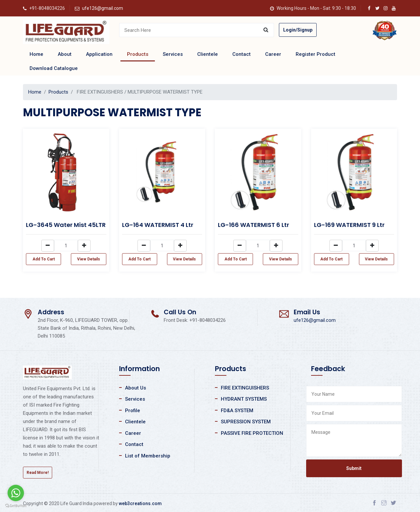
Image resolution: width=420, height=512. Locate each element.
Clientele (208, 54)
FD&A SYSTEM (237, 411)
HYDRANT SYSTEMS (244, 399)
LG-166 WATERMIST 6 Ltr (253, 225)
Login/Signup (298, 30)
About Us (136, 388)
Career (273, 54)
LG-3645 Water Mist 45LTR (66, 225)
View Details (89, 259)
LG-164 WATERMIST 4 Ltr (158, 225)
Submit (354, 468)
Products (138, 54)
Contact (241, 54)
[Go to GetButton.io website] (16, 505)
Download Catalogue (54, 68)
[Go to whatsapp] (16, 493)
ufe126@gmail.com (103, 8)
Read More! (38, 473)
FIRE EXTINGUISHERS (245, 388)
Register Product (315, 54)
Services (173, 54)
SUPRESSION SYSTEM (246, 422)
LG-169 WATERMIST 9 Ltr (349, 225)
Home (36, 54)
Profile (133, 411)
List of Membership (148, 456)
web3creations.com (140, 503)
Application (99, 54)
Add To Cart (44, 259)
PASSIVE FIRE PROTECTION (252, 433)
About (65, 54)
